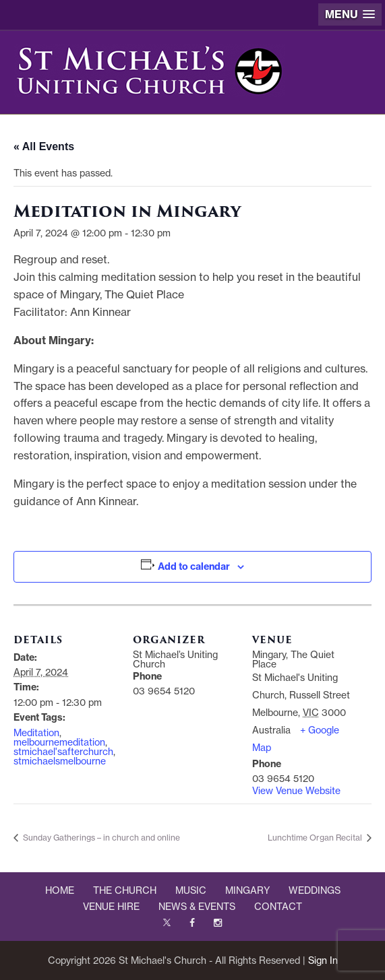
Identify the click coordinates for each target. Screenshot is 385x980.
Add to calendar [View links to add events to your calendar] (194, 566)
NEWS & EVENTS (197, 907)
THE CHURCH (125, 890)
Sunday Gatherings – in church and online (100, 838)
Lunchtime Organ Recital (316, 838)
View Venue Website (296, 791)
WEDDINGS (315, 890)
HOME (60, 890)
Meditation (36, 733)
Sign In (323, 960)
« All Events (44, 146)
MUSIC (191, 890)
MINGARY (247, 890)
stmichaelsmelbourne (60, 761)
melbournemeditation (59, 742)
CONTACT (278, 907)
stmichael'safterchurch (63, 752)
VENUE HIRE (111, 907)
